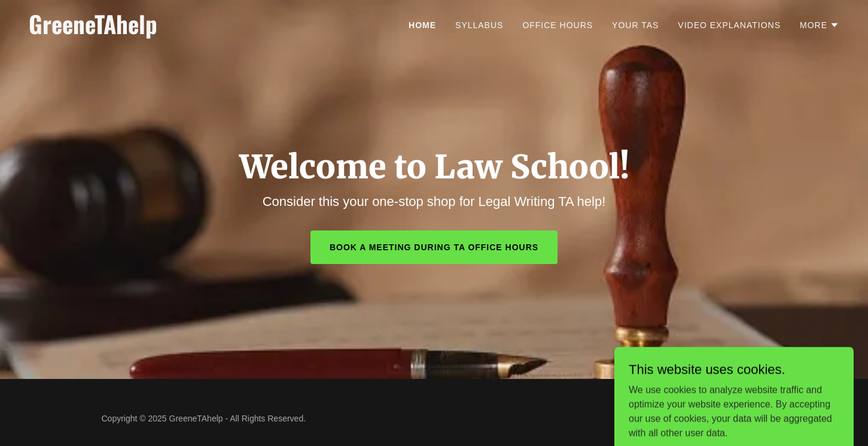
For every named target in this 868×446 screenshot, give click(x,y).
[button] (820, 25)
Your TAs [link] (635, 25)
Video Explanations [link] (729, 25)
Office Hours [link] (558, 25)
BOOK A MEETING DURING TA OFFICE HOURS (434, 247)
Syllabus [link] (479, 25)
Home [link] (422, 25)
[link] (170, 31)
